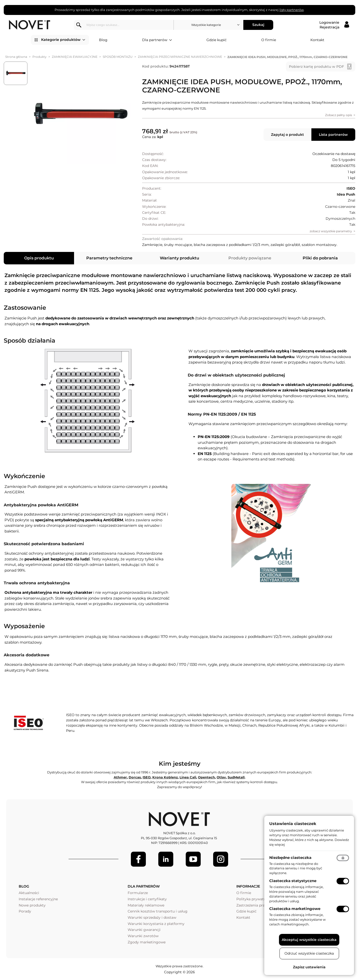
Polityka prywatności (255, 899)
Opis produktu (39, 258)
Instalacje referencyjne (38, 899)
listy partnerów (292, 10)
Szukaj (258, 25)
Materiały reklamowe (146, 905)
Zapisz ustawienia (309, 967)
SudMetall (236, 777)
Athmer (120, 777)
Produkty (40, 57)
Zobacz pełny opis (339, 115)
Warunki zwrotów (143, 936)
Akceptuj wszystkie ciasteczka (309, 940)
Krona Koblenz (165, 777)
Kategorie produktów (63, 40)
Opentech (206, 777)
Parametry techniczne (109, 258)
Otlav (221, 777)
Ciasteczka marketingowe (295, 909)
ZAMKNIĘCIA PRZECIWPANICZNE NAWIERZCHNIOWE (180, 57)
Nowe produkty (32, 905)
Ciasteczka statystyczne (293, 881)
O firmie (269, 40)
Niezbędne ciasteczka (290, 858)
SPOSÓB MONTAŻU (118, 57)
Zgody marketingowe (147, 942)
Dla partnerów (157, 40)
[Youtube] (193, 859)
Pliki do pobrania (320, 258)
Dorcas (135, 777)
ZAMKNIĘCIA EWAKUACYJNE (75, 57)
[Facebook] (138, 859)
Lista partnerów (333, 135)
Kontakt (317, 40)
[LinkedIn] (166, 859)
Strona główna (16, 57)
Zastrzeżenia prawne (254, 905)
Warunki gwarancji (144, 930)
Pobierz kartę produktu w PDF (316, 67)
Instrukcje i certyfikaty (147, 899)
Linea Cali (188, 777)
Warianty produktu (179, 258)
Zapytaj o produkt (287, 135)
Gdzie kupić (217, 40)
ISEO (147, 777)
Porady (25, 911)
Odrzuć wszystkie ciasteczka (309, 953)
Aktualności (29, 893)
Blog (103, 40)
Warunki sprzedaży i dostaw (152, 917)
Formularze (138, 893)
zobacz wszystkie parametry (331, 231)
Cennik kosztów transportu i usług (158, 911)
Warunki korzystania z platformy (156, 924)
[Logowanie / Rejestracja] (334, 25)
